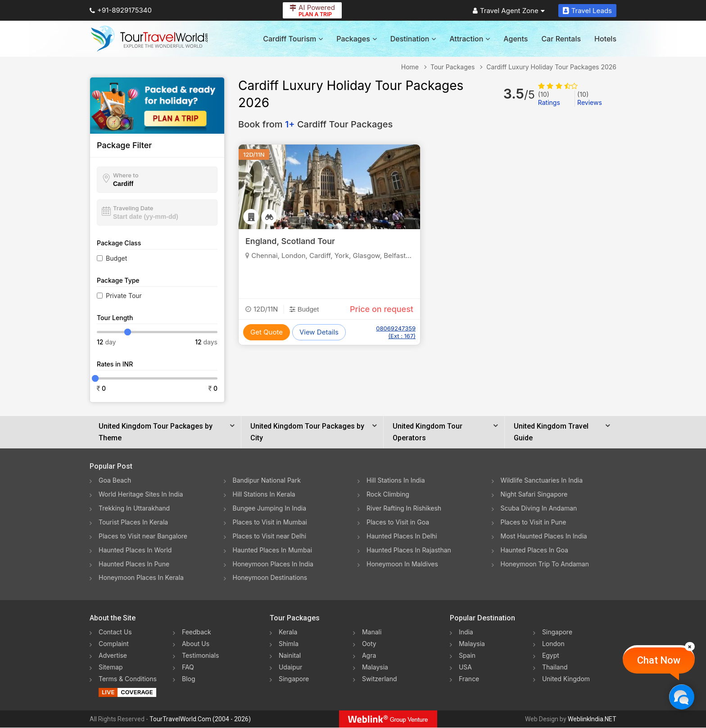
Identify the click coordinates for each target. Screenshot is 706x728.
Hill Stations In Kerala (264, 494)
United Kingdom (566, 679)
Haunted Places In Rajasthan (409, 550)
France (469, 679)
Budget (116, 258)
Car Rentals (561, 39)
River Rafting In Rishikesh (404, 508)
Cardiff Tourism (293, 39)
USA (465, 667)
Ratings (549, 98)
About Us (196, 644)
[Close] (690, 647)
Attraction (470, 39)
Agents (516, 39)
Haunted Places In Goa (534, 550)
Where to (126, 175)
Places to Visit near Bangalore (143, 536)
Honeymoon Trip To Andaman (545, 564)
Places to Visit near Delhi (270, 536)
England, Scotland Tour (290, 241)
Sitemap (111, 667)
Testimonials (200, 656)
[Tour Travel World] (149, 39)
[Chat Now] (681, 697)
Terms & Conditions (128, 679)
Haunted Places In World (135, 550)
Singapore (294, 679)
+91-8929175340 (121, 10)
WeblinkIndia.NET (592, 719)
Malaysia (375, 667)
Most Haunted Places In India (544, 536)
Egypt (551, 656)
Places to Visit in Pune (534, 522)
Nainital (290, 656)
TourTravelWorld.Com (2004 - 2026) (200, 719)
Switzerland (380, 679)
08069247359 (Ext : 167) (396, 332)
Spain (467, 656)
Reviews (590, 98)
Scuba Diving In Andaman (539, 508)
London (553, 644)
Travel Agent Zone (509, 11)
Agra (369, 656)
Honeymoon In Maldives (402, 564)
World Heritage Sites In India (141, 494)
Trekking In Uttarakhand (134, 508)
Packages (356, 39)
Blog (189, 679)
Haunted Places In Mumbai (273, 550)
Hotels (605, 39)
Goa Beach (115, 480)
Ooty (369, 644)
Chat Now (659, 660)
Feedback (197, 632)
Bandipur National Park (267, 480)
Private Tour (124, 296)
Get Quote (267, 332)
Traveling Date (133, 208)
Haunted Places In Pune (134, 564)
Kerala (288, 632)
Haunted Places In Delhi (402, 536)
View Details (319, 332)
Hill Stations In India (396, 480)
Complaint (114, 644)
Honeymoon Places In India (273, 564)
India (466, 632)
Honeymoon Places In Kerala (141, 578)
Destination (413, 39)
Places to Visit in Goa (398, 522)
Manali (372, 632)
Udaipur (290, 667)
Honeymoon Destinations (270, 578)
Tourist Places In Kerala (133, 522)
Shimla (289, 644)
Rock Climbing (388, 494)
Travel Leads (587, 11)
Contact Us (115, 632)
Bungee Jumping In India (270, 508)
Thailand (555, 667)
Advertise (113, 656)
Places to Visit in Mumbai (270, 522)
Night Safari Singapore (534, 494)
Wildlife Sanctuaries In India (542, 480)
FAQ (188, 667)
